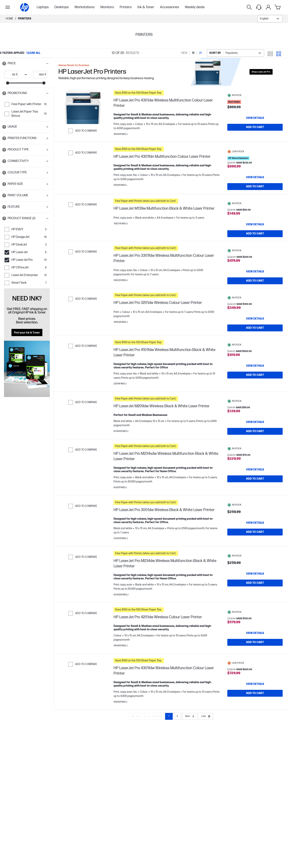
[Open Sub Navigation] (8, 7)
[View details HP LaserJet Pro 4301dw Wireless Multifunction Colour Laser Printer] (255, 118)
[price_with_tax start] (10, 75)
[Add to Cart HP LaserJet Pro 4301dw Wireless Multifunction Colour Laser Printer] (255, 127)
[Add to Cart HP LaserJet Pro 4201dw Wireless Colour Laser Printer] (255, 668)
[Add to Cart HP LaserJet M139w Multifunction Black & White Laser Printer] (255, 235)
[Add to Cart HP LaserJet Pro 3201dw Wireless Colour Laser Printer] (255, 340)
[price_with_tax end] (39, 75)
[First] (136, 744)
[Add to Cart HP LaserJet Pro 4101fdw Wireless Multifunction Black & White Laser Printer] (255, 393)
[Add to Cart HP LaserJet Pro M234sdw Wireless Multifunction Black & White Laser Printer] (255, 502)
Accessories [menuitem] (169, 7)
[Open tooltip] (4, 64)
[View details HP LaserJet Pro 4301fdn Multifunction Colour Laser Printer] (255, 177)
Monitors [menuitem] (107, 7)
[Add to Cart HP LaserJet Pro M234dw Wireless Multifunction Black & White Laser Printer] (255, 608)
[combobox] (270, 19)
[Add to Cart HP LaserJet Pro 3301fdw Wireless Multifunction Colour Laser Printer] (255, 287)
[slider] (8, 83)
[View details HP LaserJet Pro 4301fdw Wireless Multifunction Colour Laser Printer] (255, 711)
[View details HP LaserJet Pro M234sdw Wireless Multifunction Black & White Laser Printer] (255, 493)
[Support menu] (259, 7)
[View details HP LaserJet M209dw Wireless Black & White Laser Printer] (255, 440)
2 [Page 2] (177, 744)
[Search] (249, 7)
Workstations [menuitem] (84, 7)
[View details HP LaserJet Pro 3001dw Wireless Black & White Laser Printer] (255, 546)
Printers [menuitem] (126, 7)
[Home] (25, 7)
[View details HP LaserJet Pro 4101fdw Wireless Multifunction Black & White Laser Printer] (255, 384)
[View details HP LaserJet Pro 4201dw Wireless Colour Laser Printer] (255, 659)
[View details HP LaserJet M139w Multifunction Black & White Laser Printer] (255, 225)
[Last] (206, 744)
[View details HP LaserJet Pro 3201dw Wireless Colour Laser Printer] (255, 331)
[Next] (190, 744)
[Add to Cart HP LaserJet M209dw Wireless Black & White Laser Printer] (255, 449)
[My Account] (268, 7)
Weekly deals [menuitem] (195, 7)
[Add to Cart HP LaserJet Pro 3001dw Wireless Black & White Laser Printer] (255, 556)
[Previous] (155, 744)
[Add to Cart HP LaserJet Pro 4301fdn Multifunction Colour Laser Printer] (255, 187)
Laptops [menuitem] (43, 7)
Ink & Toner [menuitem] (146, 7)
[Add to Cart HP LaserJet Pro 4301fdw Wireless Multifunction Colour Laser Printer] (255, 721)
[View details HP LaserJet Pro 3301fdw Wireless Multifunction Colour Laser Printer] (255, 278)
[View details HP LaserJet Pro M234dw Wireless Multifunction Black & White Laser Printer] (255, 599)
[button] (26, 64)
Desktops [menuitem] (62, 7)
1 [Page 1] (169, 744)
